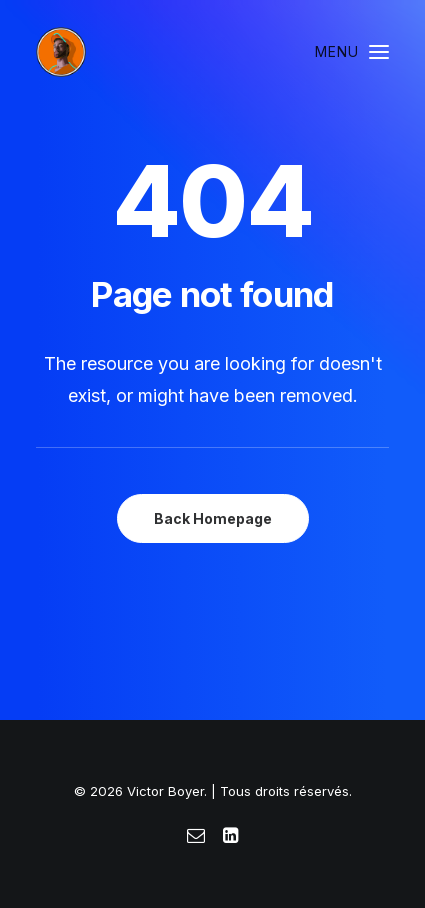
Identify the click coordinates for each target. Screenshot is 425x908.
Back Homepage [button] (213, 518)
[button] (352, 52)
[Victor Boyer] (61, 52)
